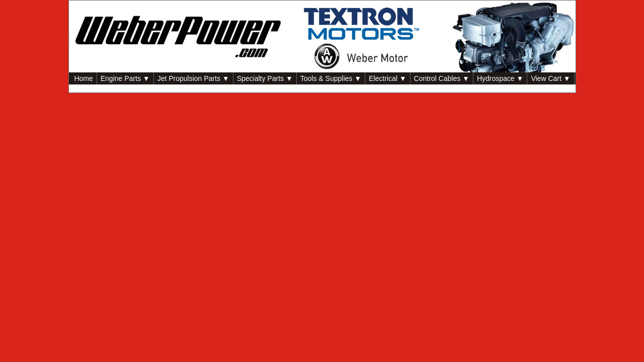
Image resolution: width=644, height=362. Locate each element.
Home (83, 78)
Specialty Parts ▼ (265, 78)
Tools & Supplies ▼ (331, 78)
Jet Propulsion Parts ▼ (193, 78)
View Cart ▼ (550, 78)
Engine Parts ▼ (125, 78)
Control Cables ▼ (442, 78)
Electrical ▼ (388, 78)
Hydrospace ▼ (500, 78)
